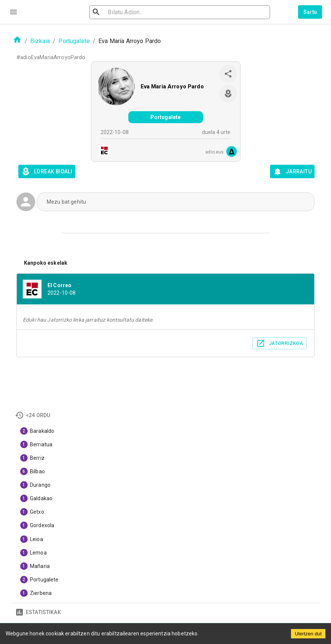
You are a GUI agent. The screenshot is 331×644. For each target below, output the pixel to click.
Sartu (310, 12)
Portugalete (74, 41)
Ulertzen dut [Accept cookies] (308, 634)
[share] (228, 74)
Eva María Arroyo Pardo (172, 86)
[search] (135, 12)
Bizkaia (40, 41)
